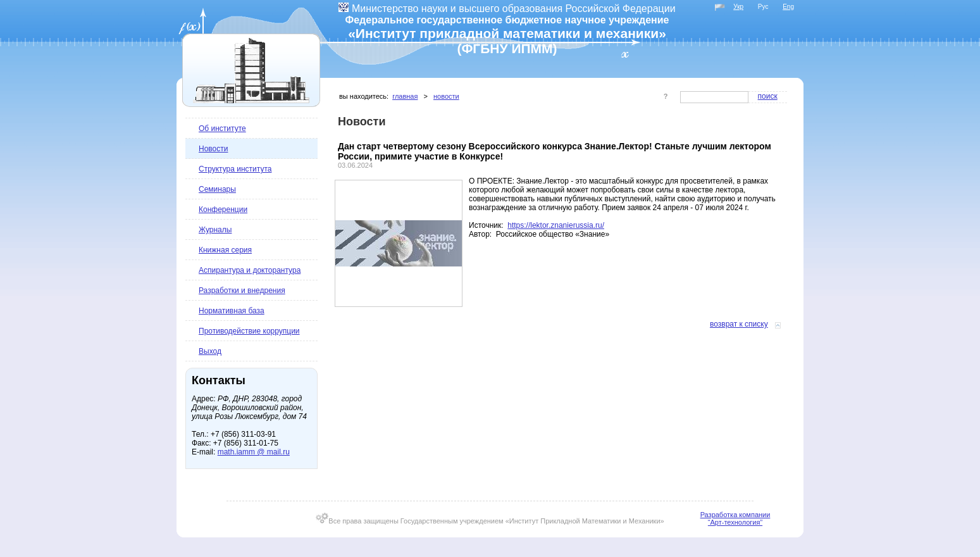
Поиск (768, 96)
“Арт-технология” (735, 522)
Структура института (235, 169)
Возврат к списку (739, 324)
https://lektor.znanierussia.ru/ (556, 225)
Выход (210, 351)
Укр (738, 7)
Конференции (223, 210)
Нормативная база (232, 311)
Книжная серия (225, 250)
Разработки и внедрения (242, 291)
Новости (213, 149)
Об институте (222, 128)
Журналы (215, 230)
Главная (405, 96)
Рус (763, 7)
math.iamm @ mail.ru (254, 452)
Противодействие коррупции (249, 331)
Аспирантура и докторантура (250, 270)
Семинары (217, 189)
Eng (788, 7)
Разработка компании (735, 515)
